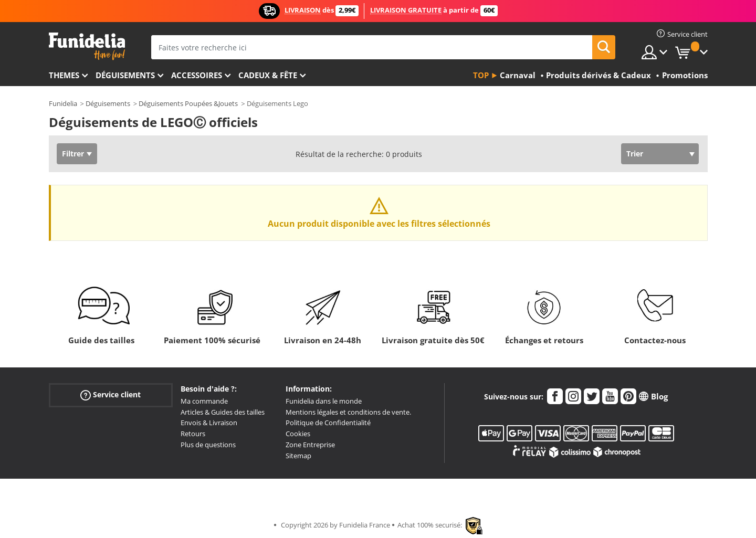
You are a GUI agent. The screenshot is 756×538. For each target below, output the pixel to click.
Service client (111, 395)
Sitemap (298, 456)
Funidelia (63, 103)
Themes (64, 75)
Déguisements (125, 75)
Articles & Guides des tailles (223, 412)
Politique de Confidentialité (328, 423)
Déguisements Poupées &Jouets (188, 103)
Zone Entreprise (310, 445)
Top (481, 75)
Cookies (298, 434)
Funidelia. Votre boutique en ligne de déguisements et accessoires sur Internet (87, 46)
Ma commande (204, 401)
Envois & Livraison (209, 423)
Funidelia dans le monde (324, 401)
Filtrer (73, 154)
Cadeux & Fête (268, 75)
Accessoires (197, 75)
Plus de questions (208, 445)
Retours (193, 434)
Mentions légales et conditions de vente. (348, 412)
